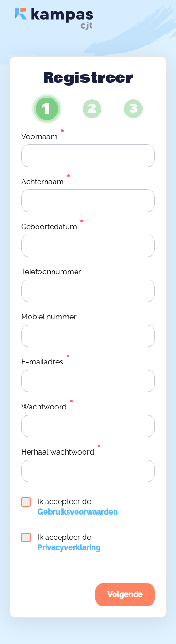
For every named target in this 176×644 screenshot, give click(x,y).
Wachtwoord (44, 407)
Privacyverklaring (69, 548)
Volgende (125, 595)
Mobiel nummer (49, 317)
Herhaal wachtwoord (58, 452)
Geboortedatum (49, 227)
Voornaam (39, 137)
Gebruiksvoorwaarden (78, 512)
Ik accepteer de (69, 507)
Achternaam (42, 182)
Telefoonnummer (51, 272)
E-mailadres (42, 362)
